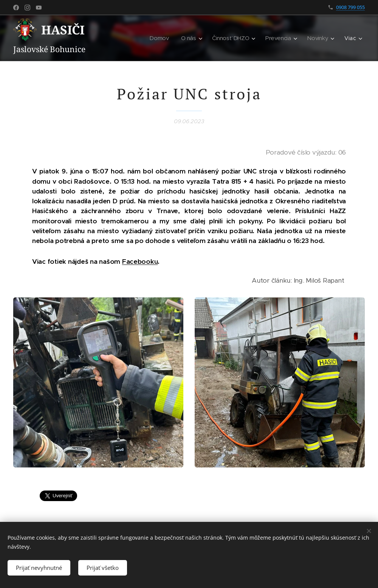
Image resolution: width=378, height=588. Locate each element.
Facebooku (140, 262)
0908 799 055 (350, 7)
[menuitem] (121, 38)
